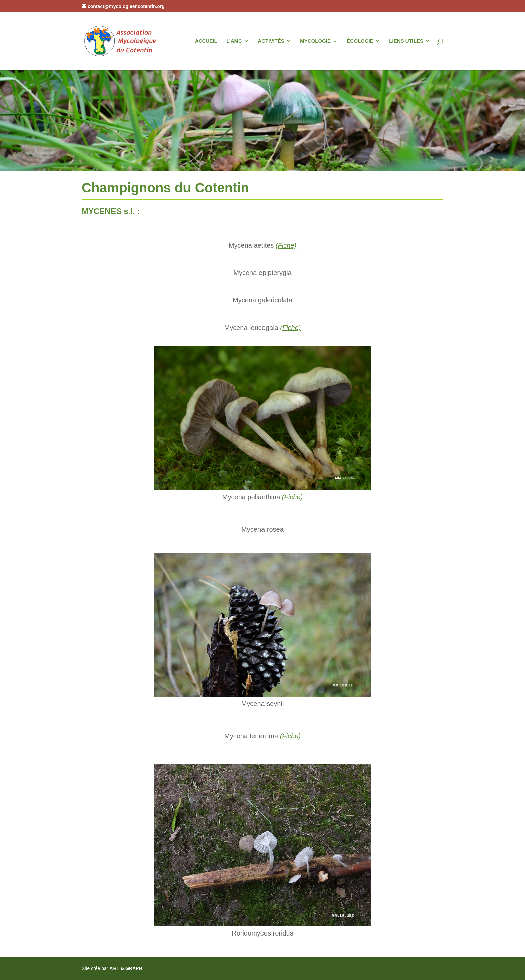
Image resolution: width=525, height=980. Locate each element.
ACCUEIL (206, 41)
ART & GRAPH (126, 968)
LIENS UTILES (406, 41)
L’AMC (234, 41)
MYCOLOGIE (315, 41)
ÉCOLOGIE (360, 41)
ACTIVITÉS (271, 41)
